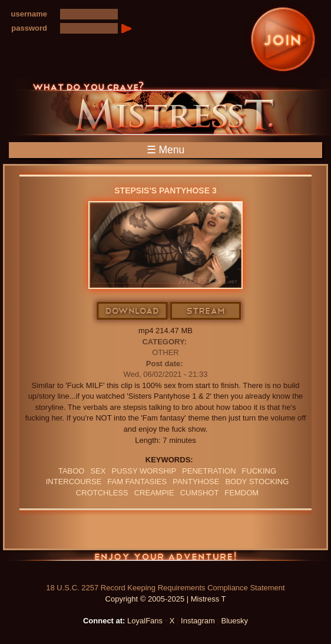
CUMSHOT (200, 493)
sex (98, 471)
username (29, 14)
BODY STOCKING (257, 482)
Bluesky (235, 621)
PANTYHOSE (196, 482)
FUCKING (259, 471)
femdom (241, 493)
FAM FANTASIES (137, 482)
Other (165, 352)
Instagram (198, 621)
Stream (206, 311)
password (29, 28)
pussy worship (144, 471)
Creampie (154, 493)
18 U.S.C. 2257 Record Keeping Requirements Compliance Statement (165, 588)
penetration (209, 471)
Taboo (72, 471)
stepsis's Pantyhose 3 (165, 190)
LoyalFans (145, 621)
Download (133, 311)
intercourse (74, 482)
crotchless (102, 493)
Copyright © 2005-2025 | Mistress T (166, 599)
